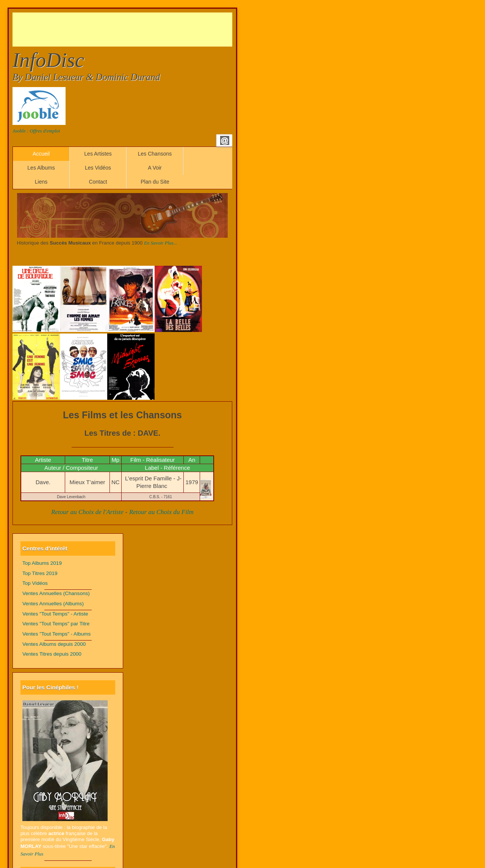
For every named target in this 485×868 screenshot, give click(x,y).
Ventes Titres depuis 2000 (52, 654)
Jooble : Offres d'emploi (36, 131)
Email (225, 140)
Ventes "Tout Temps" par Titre (56, 624)
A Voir (155, 168)
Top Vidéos (35, 583)
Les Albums (41, 168)
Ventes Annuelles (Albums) (53, 604)
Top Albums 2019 (42, 563)
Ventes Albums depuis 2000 (54, 644)
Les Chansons (155, 154)
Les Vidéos (98, 168)
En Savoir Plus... (161, 243)
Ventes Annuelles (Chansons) (56, 593)
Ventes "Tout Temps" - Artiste (55, 614)
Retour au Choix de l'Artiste (87, 512)
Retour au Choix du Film (161, 512)
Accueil (41, 154)
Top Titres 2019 (40, 573)
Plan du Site (155, 182)
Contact (98, 182)
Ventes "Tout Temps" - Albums (56, 634)
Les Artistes (98, 154)
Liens (41, 182)
